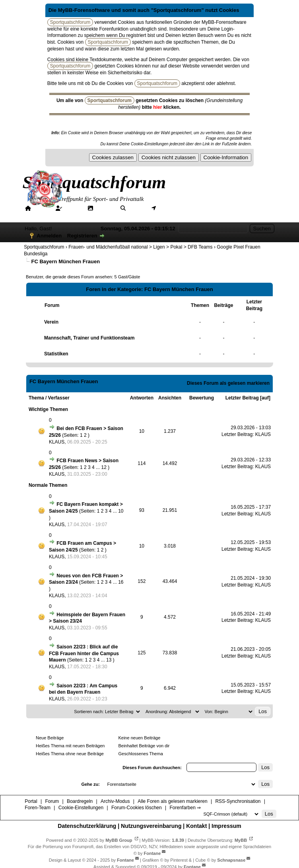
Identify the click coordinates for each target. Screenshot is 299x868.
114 (142, 463)
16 (121, 582)
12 (104, 467)
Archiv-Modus (115, 801)
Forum (73, 208)
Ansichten (170, 398)
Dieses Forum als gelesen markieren (228, 383)
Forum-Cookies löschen (137, 808)
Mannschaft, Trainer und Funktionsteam (89, 338)
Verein (51, 322)
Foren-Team (38, 808)
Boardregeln (80, 801)
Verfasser (59, 398)
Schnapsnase (231, 860)
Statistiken (56, 354)
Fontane (152, 853)
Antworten (142, 398)
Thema (36, 398)
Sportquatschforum (44, 247)
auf (265, 398)
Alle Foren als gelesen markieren (172, 801)
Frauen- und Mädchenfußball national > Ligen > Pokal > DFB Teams (140, 247)
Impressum (226, 826)
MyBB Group (119, 840)
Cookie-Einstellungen (81, 808)
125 (142, 653)
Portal (41, 208)
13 (109, 660)
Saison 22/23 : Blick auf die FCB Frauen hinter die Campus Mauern (84, 654)
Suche (136, 208)
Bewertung (202, 398)
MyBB (241, 840)
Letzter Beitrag (242, 398)
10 (142, 431)
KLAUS (57, 442)
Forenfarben (44, 215)
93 (142, 510)
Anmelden (49, 236)
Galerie (105, 208)
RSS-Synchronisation (238, 801)
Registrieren (82, 236)
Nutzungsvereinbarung (151, 826)
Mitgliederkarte (177, 208)
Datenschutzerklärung (87, 826)
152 (142, 581)
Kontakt (196, 826)
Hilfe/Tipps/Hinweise (231, 208)
